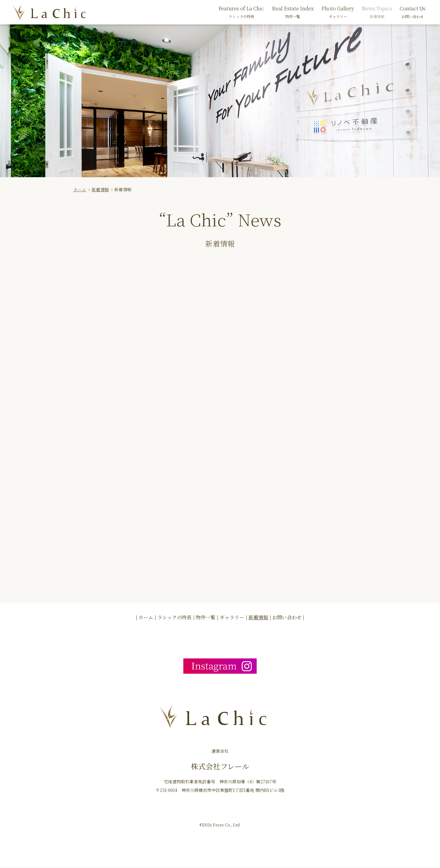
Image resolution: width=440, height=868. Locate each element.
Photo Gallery (338, 12)
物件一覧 (206, 618)
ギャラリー (232, 618)
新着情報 (100, 189)
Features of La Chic (241, 12)
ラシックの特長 (174, 618)
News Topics (377, 12)
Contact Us (413, 12)
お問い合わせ (287, 618)
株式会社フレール (220, 766)
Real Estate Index (293, 12)
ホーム (80, 189)
